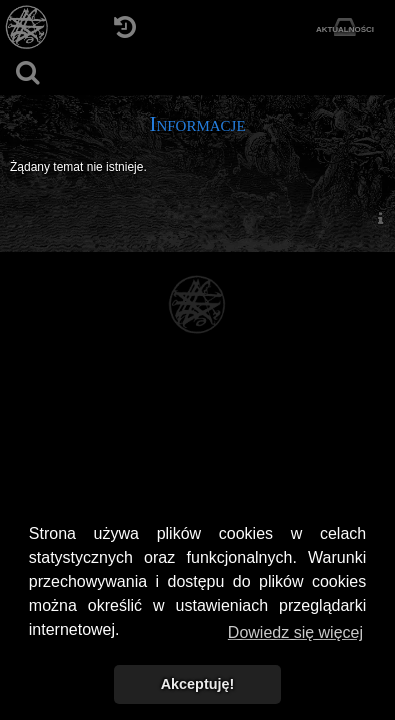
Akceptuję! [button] (198, 684)
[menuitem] (380, 217)
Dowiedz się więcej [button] (295, 632)
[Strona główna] (27, 27)
